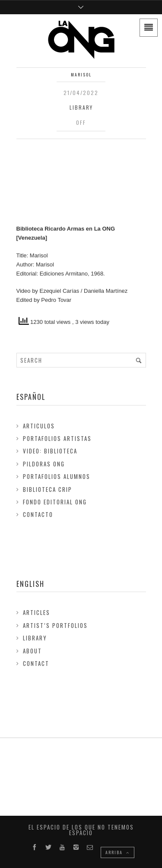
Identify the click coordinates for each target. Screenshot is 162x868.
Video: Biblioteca (50, 451)
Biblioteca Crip (48, 489)
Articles (37, 612)
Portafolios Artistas (57, 438)
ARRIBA (118, 852)
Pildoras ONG (44, 464)
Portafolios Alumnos (57, 476)
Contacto (38, 514)
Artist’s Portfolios (55, 625)
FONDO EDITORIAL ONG (55, 502)
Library (81, 107)
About (32, 651)
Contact (36, 663)
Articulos (39, 426)
